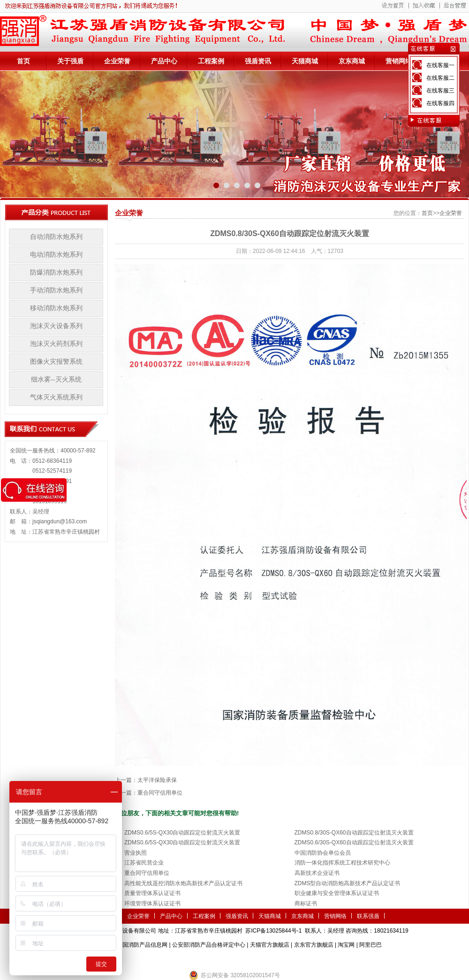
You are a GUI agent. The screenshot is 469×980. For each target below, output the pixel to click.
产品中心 (164, 61)
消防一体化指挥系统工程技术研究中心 (342, 863)
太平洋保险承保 (157, 780)
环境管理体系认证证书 (152, 903)
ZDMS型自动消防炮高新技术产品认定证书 (348, 883)
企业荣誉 (117, 61)
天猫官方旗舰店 (270, 945)
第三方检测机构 (166, 959)
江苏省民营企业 (144, 863)
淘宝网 (346, 945)
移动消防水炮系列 (56, 308)
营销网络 (399, 61)
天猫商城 (305, 61)
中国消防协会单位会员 (323, 853)
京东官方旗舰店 (314, 945)
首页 (23, 61)
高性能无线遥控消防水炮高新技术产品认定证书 (183, 883)
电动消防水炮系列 (56, 255)
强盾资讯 (258, 61)
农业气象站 (203, 959)
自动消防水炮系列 (56, 237)
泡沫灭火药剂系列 (56, 344)
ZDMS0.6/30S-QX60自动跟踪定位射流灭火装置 (354, 842)
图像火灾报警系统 (56, 362)
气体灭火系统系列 (56, 397)
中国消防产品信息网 (142, 945)
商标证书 (306, 903)
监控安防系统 (294, 959)
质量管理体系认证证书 (152, 893)
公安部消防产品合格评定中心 (209, 945)
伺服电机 (263, 959)
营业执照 (136, 853)
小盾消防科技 (331, 959)
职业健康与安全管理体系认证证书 (337, 893)
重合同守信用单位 (160, 793)
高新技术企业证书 (317, 873)
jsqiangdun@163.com (60, 521)
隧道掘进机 (234, 959)
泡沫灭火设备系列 (56, 326)
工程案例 (211, 61)
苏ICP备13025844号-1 (273, 931)
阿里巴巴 (371, 945)
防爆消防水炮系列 (56, 272)
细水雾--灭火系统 (56, 379)
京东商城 (352, 61)
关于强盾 (70, 61)
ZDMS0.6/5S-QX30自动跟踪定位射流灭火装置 (182, 833)
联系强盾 (368, 916)
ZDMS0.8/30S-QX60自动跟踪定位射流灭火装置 (354, 833)
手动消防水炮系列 (56, 290)
